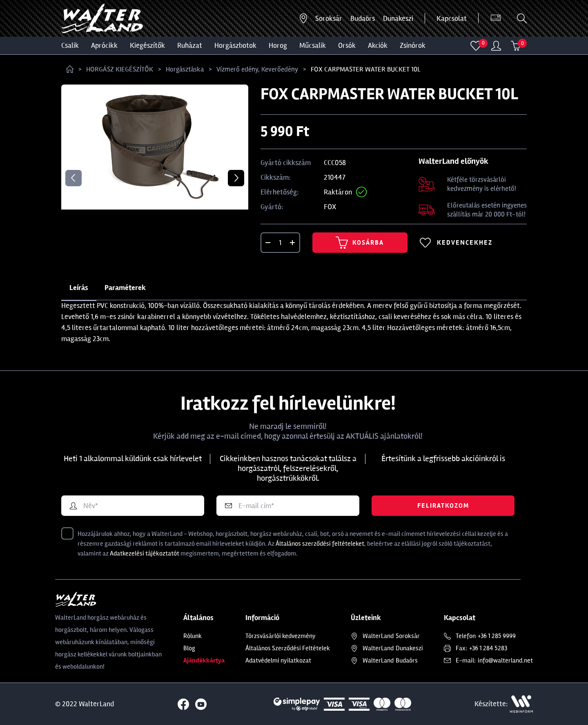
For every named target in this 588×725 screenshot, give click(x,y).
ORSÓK (347, 45)
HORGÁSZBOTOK (235, 45)
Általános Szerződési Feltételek (288, 648)
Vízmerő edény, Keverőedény (257, 69)
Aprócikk (104, 45)
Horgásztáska (185, 69)
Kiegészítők (147, 45)
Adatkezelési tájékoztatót (145, 553)
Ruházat (190, 45)
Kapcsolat (452, 18)
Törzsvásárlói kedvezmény (281, 636)
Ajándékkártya (204, 660)
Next (236, 178)
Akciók (378, 45)
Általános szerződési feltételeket (320, 544)
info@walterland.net (505, 660)
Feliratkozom (443, 506)
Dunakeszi (398, 18)
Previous (73, 178)
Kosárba (360, 243)
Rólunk (193, 636)
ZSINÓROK (413, 45)
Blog (189, 648)
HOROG (278, 45)
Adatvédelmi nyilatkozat (278, 660)
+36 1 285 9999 (497, 636)
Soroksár (329, 18)
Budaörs (363, 18)
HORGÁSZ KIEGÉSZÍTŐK (120, 69)
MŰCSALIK (313, 45)
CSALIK (70, 45)
